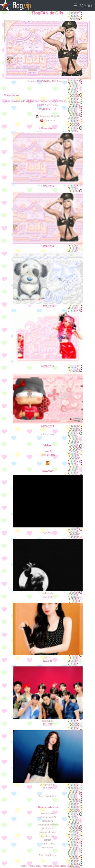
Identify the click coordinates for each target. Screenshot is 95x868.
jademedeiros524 (47, 817)
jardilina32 (48, 821)
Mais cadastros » (48, 855)
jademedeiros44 (48, 832)
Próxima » (64, 81)
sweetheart (48, 847)
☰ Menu (83, 6)
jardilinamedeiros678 (48, 825)
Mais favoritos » (48, 796)
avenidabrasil (48, 813)
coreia (47, 657)
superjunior (48, 721)
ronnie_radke (48, 844)
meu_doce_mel (48, 836)
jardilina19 (48, 828)
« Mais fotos (48, 434)
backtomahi (48, 593)
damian (48, 840)
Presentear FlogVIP (48, 116)
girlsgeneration (48, 785)
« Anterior (31, 81)
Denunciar (47, 120)
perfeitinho (52, 105)
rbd (48, 529)
